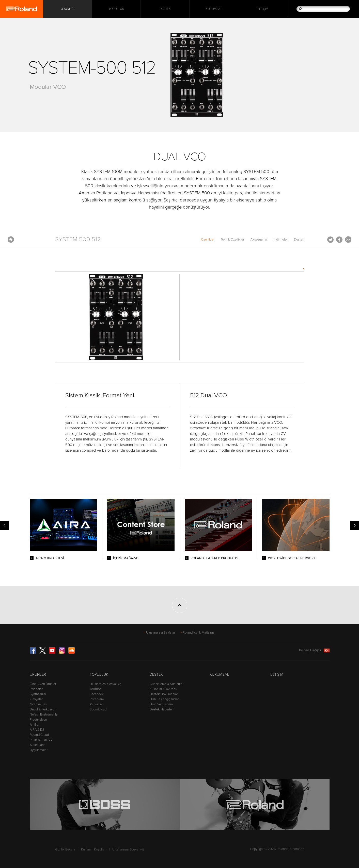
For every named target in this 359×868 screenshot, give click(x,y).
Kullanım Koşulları (94, 849)
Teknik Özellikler (232, 240)
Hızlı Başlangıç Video (164, 699)
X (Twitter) (97, 704)
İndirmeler (281, 240)
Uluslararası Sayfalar (161, 633)
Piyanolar (36, 689)
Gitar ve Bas (38, 704)
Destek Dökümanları (164, 694)
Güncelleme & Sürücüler (167, 684)
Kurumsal (214, 9)
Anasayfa (11, 240)
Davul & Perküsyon (43, 709)
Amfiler (35, 725)
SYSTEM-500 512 (78, 239)
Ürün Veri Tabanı (161, 704)
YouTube (96, 689)
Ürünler (38, 674)
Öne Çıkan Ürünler (43, 684)
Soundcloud (98, 709)
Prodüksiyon (38, 720)
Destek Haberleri (162, 709)
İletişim (263, 9)
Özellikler (208, 240)
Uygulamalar (39, 750)
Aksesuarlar (259, 240)
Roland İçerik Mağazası (199, 633)
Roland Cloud (39, 735)
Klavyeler (36, 699)
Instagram (97, 699)
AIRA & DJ (37, 730)
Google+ (348, 240)
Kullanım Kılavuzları (163, 689)
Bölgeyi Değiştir (314, 650)
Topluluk (116, 9)
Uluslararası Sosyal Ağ (105, 684)
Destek (165, 9)
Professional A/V (41, 740)
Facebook (339, 240)
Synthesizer (38, 694)
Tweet (330, 240)
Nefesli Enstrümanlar (44, 714)
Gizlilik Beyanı (65, 849)
